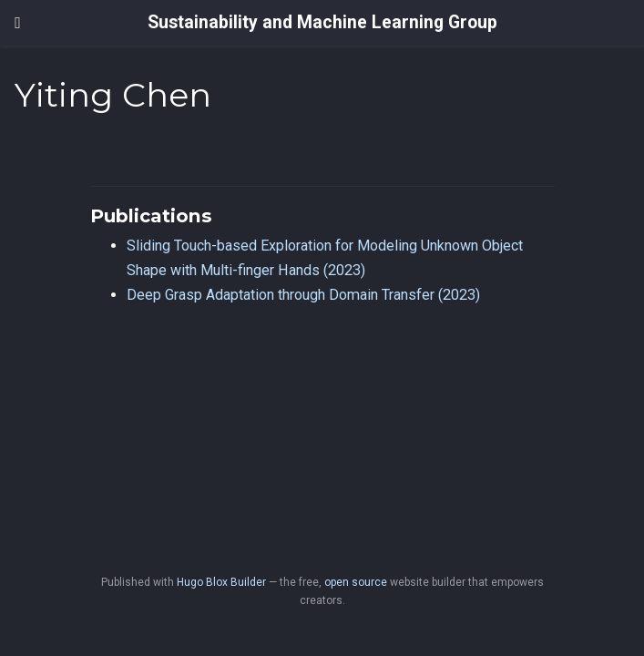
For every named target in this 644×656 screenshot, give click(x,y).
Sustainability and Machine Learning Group (322, 22)
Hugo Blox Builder (221, 582)
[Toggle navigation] (18, 23)
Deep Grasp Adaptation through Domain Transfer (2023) (303, 295)
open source (356, 582)
